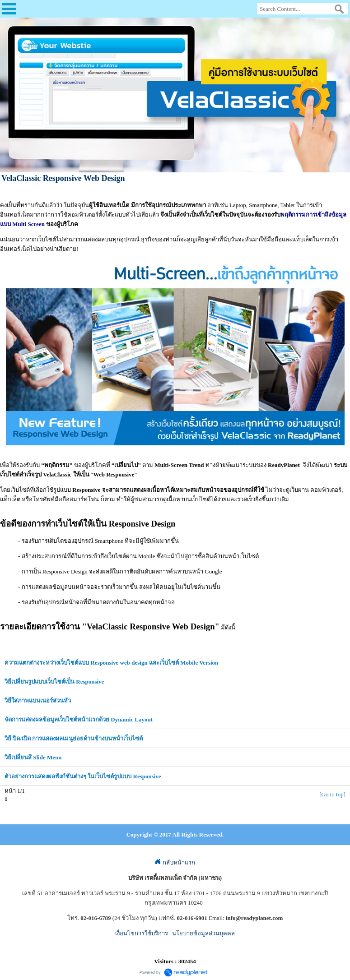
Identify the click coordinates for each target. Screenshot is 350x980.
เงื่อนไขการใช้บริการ (142, 933)
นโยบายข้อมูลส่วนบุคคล (203, 933)
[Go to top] (332, 794)
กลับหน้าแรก (175, 862)
